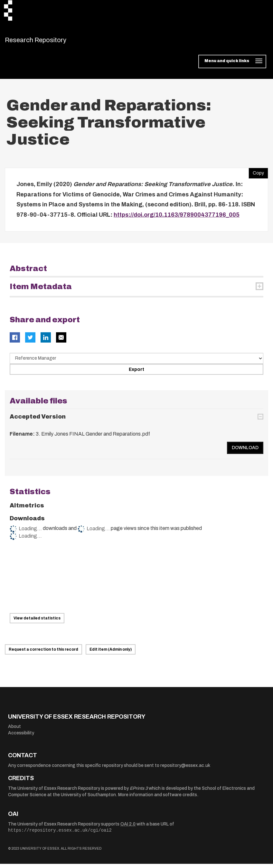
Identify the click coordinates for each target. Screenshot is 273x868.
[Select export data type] (136, 363)
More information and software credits (158, 799)
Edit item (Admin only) (111, 653)
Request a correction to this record (43, 653)
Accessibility (21, 737)
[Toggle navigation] (232, 66)
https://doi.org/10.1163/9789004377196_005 (177, 219)
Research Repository (50, 42)
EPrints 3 (139, 792)
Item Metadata (41, 291)
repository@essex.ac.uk (185, 769)
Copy (256, 176)
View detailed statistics (37, 622)
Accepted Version (38, 420)
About (14, 731)
